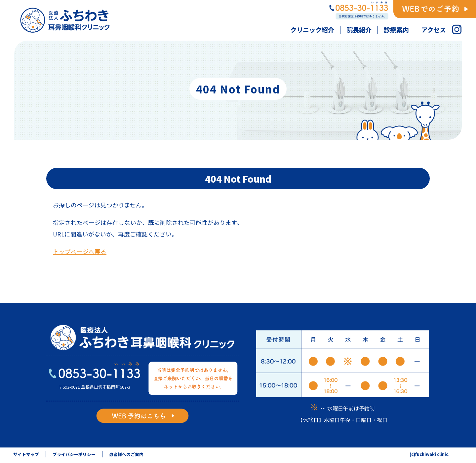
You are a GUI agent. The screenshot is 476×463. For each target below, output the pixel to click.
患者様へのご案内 (126, 454)
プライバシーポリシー (74, 454)
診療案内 (396, 30)
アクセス (434, 30)
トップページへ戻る (80, 251)
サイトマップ (26, 454)
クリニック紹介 (312, 30)
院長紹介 (359, 30)
